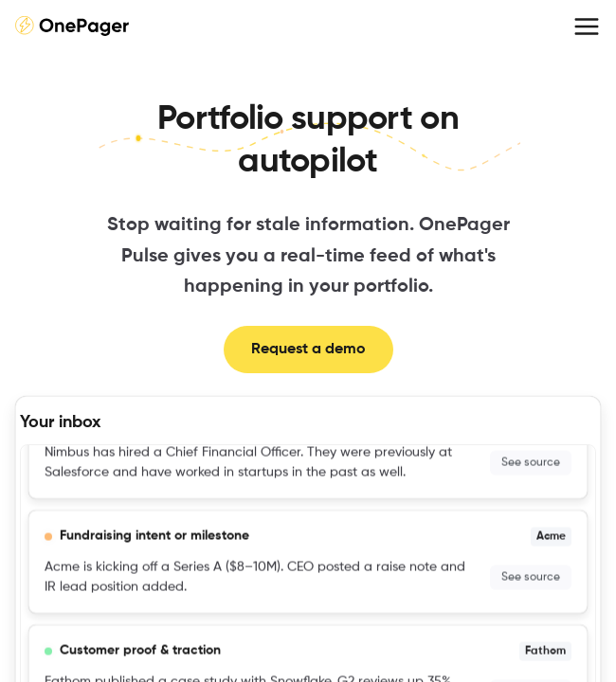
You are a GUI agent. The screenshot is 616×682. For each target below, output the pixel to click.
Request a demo (308, 350)
